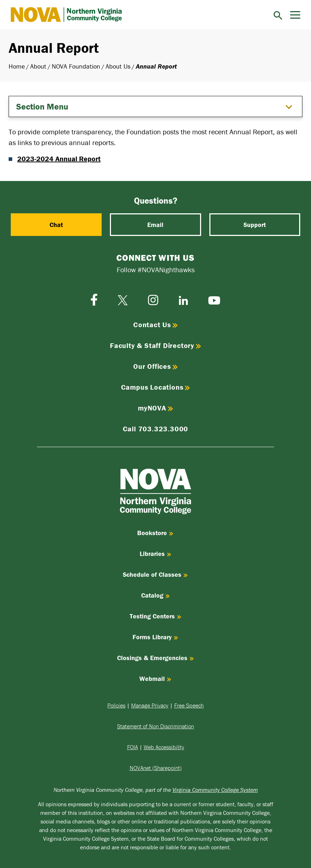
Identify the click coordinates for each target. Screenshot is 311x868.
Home (17, 66)
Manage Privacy (150, 705)
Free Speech (189, 705)
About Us (118, 66)
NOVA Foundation (76, 66)
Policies (116, 705)
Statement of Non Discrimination (155, 726)
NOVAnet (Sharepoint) (156, 768)
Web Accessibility (164, 747)
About (38, 66)
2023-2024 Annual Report (59, 159)
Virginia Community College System (215, 790)
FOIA (133, 747)
